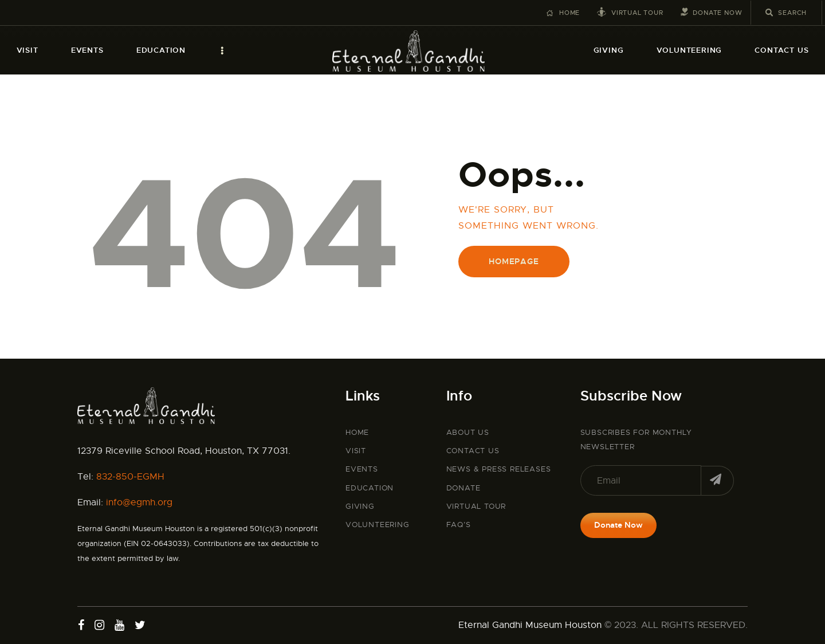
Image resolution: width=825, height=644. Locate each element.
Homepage (514, 261)
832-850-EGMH (130, 477)
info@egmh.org (139, 502)
